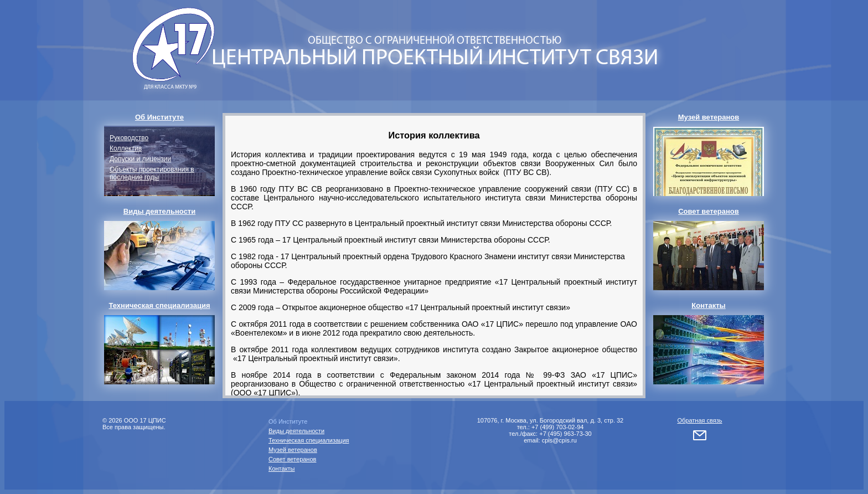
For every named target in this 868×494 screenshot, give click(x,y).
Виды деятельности (296, 431)
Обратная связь (699, 420)
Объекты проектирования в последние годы (152, 173)
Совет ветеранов (292, 459)
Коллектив (126, 148)
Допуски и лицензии (140, 159)
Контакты (282, 469)
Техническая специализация (309, 440)
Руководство (129, 138)
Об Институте (288, 421)
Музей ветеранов (293, 450)
